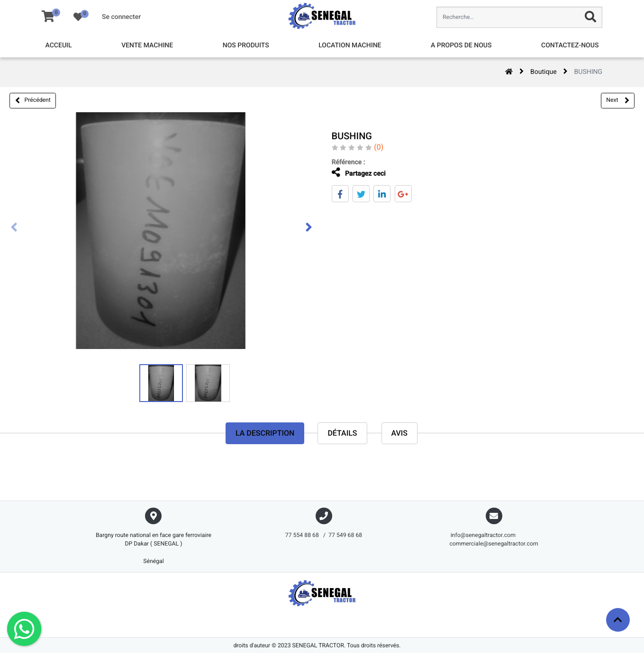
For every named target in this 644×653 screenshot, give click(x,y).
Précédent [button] (33, 100)
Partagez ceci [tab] (352, 173)
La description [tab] (265, 433)
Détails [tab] (342, 433)
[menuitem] (59, 46)
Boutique (544, 72)
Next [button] (617, 100)
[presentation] (14, 228)
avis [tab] (400, 433)
